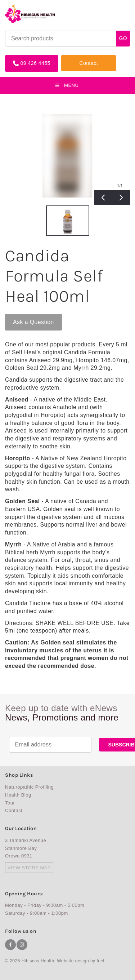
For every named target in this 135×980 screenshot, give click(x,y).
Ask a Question (26, 317)
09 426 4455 (20, 58)
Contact (71, 58)
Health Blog (18, 795)
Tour (10, 803)
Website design (73, 961)
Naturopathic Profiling (29, 787)
